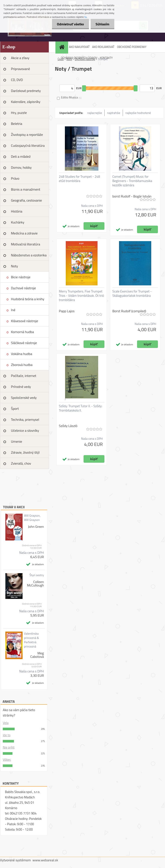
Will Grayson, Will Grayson (32, 518)
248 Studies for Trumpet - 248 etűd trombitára (79, 179)
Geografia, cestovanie (26, 200)
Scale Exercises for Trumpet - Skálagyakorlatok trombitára (132, 294)
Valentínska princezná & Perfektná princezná (31, 640)
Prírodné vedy (21, 387)
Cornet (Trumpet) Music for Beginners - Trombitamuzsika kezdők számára (132, 181)
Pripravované (21, 69)
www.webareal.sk (45, 860)
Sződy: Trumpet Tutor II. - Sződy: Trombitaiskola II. (81, 408)
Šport (15, 409)
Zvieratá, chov (21, 463)
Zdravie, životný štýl (25, 452)
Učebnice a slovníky (25, 430)
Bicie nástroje (21, 277)
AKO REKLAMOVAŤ (103, 47)
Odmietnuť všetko (69, 24)
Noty (14, 266)
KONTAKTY (106, 58)
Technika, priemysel (25, 419)
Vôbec (7, 760)
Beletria (17, 124)
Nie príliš (9, 747)
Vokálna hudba (22, 354)
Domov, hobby (21, 167)
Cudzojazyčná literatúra (28, 145)
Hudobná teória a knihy (28, 299)
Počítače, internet (24, 376)
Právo (15, 178)
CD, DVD (17, 80)
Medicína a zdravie (24, 233)
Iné (13, 310)
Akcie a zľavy (20, 58)
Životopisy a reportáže (27, 135)
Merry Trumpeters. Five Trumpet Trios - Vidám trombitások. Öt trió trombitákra (81, 296)
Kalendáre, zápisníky (26, 102)
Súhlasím (102, 24)
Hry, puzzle (19, 113)
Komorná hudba (22, 332)
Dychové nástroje (23, 288)
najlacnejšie (95, 113)
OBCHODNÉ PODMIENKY (132, 47)
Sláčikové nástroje (24, 343)
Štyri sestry (37, 575)
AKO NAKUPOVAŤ (79, 47)
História (17, 211)
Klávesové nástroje (24, 321)
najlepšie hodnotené (138, 113)
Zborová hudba (22, 365)
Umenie (17, 441)
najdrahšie (114, 113)
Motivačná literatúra (26, 244)
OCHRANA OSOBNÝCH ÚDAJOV (79, 58)
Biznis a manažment (26, 189)
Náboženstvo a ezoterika (29, 255)
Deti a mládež (21, 156)
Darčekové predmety (26, 91)
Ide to (7, 735)
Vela (6, 723)
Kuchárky (18, 222)
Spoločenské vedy (24, 398)
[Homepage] (62, 47)
